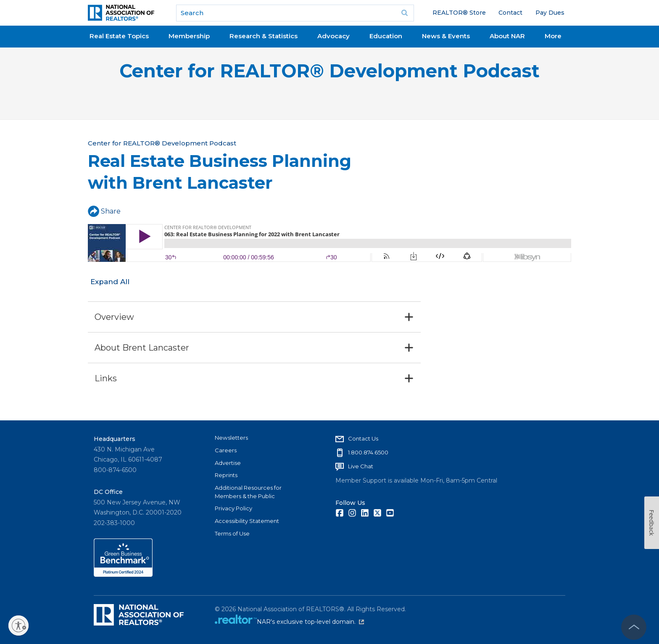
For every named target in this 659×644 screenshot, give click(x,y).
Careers (226, 450)
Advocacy (333, 36)
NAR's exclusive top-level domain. (310, 622)
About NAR (507, 36)
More (553, 36)
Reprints (226, 475)
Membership (189, 36)
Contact (510, 13)
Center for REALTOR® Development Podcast (329, 71)
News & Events (446, 36)
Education (386, 36)
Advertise (228, 463)
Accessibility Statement (247, 521)
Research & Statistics (264, 36)
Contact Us (363, 438)
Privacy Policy (233, 508)
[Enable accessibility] (18, 626)
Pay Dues (550, 13)
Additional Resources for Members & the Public (248, 492)
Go (405, 13)
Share (104, 211)
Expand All (110, 282)
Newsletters (231, 438)
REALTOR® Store (459, 13)
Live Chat (361, 466)
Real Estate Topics (119, 36)
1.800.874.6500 (368, 452)
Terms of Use (232, 533)
